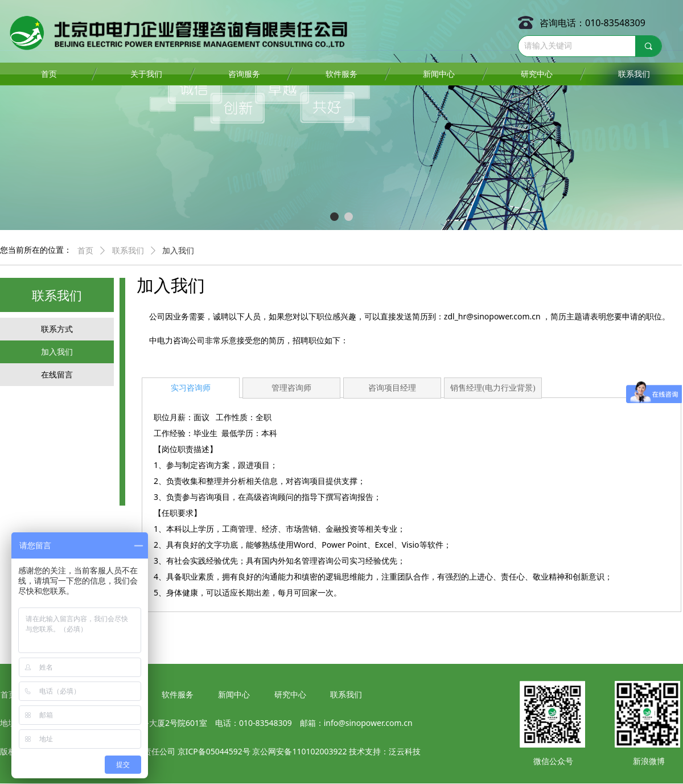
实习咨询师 (191, 388)
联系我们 (128, 251)
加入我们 (178, 251)
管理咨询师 (291, 388)
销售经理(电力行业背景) (493, 388)
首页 (85, 251)
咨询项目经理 (392, 388)
